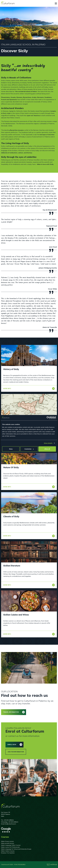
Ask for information (16, 752)
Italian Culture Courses (8, 851)
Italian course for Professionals (10, 847)
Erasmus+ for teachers (8, 853)
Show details (48, 443)
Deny (11, 449)
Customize (29, 449)
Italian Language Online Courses (11, 845)
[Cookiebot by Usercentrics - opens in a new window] (48, 418)
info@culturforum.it (10, 824)
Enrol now (12, 745)
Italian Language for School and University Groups (16, 849)
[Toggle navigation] (56, 3)
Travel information (11, 712)
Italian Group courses (7, 841)
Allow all (47, 449)
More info (7, 389)
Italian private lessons (8, 843)
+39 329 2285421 (9, 820)
